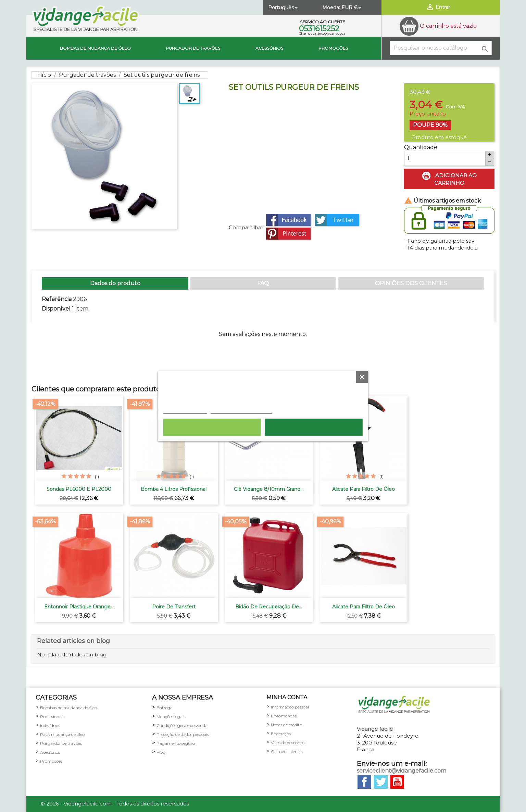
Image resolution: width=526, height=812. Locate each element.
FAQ (263, 283)
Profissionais (52, 717)
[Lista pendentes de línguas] (284, 8)
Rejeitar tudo (212, 427)
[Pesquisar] (441, 48)
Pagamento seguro (176, 743)
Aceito (314, 427)
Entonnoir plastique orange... (79, 607)
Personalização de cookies (241, 410)
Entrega (165, 708)
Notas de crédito (286, 725)
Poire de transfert (174, 607)
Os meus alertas (287, 752)
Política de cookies (185, 410)
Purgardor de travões (61, 743)
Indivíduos (50, 725)
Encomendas (284, 716)
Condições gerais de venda (182, 725)
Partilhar (288, 220)
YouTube (397, 782)
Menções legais (171, 717)
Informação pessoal (290, 707)
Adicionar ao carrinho (449, 179)
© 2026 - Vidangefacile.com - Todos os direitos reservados (115, 804)
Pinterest (288, 234)
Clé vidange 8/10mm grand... (269, 489)
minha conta (287, 697)
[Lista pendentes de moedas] (352, 8)
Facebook (364, 782)
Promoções (333, 48)
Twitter (381, 782)
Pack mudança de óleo (62, 734)
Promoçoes (51, 761)
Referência (57, 299)
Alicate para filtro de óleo (364, 489)
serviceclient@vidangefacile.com (402, 771)
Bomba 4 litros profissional (174, 489)
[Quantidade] (445, 158)
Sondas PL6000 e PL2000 (79, 489)
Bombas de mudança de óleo (95, 48)
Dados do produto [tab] (115, 283)
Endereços (281, 734)
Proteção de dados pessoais (183, 734)
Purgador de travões (193, 48)
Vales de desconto (288, 743)
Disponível (56, 309)
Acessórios (269, 48)
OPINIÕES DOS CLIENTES (411, 283)
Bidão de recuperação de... (269, 607)
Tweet (337, 220)
